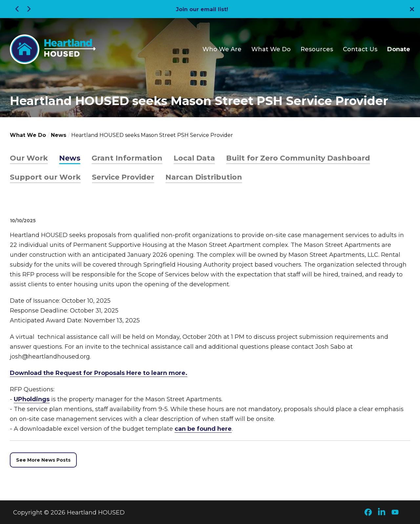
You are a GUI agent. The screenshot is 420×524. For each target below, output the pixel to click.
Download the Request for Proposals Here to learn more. (99, 373)
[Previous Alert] (18, 9)
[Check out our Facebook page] (369, 513)
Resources (317, 49)
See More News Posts (43, 460)
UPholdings (32, 399)
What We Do (271, 49)
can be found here (203, 429)
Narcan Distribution (204, 177)
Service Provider (123, 177)
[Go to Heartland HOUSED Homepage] (53, 49)
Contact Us (360, 49)
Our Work (29, 158)
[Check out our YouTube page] (396, 513)
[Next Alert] (28, 9)
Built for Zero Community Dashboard (298, 158)
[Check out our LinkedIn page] (383, 513)
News (59, 135)
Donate (399, 49)
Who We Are (222, 49)
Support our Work (45, 177)
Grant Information (127, 158)
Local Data (194, 158)
